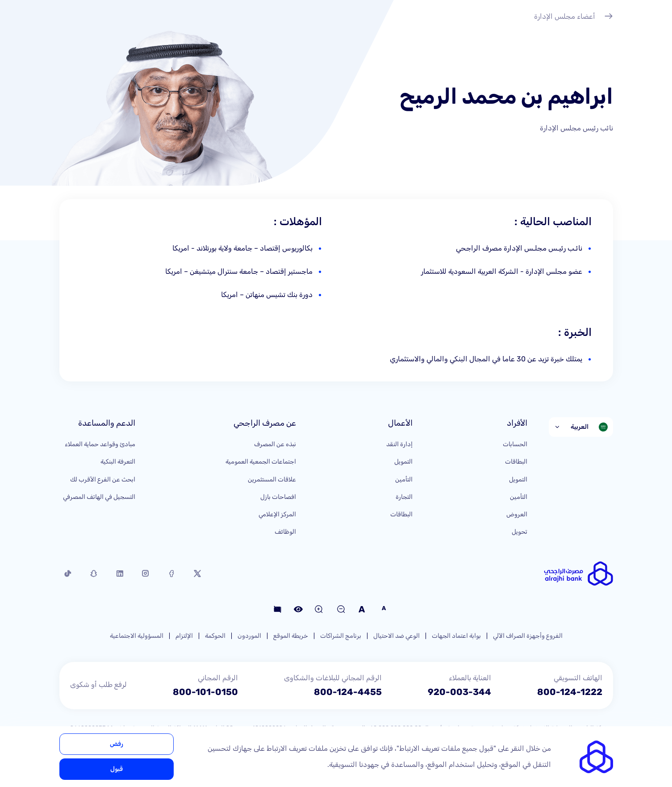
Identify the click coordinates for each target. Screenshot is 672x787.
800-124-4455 (348, 692)
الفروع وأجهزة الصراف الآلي (528, 636)
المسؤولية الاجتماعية (137, 636)
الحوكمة (215, 636)
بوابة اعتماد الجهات (456, 636)
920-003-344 (459, 692)
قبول (117, 769)
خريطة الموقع (291, 636)
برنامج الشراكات (341, 636)
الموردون (249, 636)
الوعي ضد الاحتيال (397, 636)
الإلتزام (184, 636)
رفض (117, 744)
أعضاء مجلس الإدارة (574, 17)
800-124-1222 (570, 692)
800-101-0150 (205, 692)
